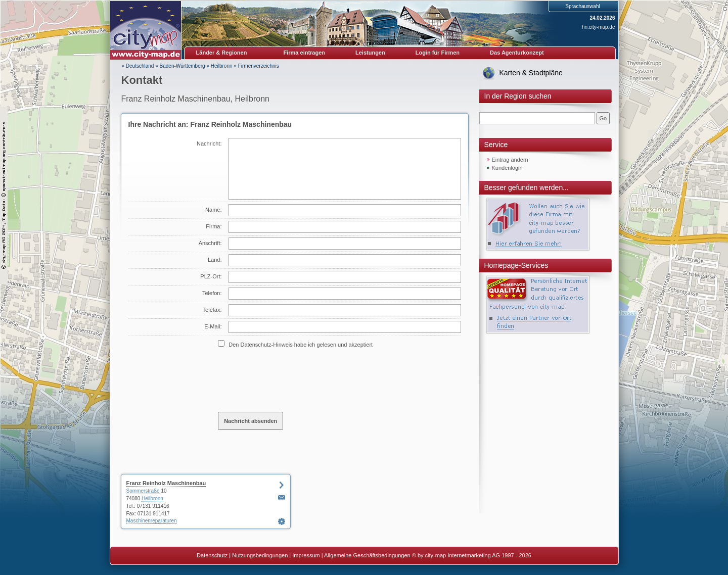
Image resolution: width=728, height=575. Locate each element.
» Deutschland (138, 66)
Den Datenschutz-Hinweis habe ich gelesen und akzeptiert (301, 345)
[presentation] (295, 379)
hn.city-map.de (599, 27)
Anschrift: (210, 243)
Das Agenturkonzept (517, 53)
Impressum (306, 555)
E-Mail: (213, 326)
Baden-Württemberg (183, 66)
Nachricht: (209, 143)
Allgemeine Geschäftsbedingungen (367, 555)
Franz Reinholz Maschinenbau (166, 483)
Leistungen (370, 53)
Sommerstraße (143, 491)
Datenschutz (212, 555)
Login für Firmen (438, 53)
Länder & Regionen (222, 53)
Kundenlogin (507, 168)
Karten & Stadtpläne (531, 73)
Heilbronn (222, 66)
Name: (213, 210)
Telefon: (212, 293)
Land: (215, 260)
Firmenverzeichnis (259, 66)
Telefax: (212, 310)
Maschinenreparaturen (152, 521)
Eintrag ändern (510, 160)
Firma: (214, 226)
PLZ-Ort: (211, 276)
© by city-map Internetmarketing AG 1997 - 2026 (472, 555)
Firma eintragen (305, 53)
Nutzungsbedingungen (260, 555)
